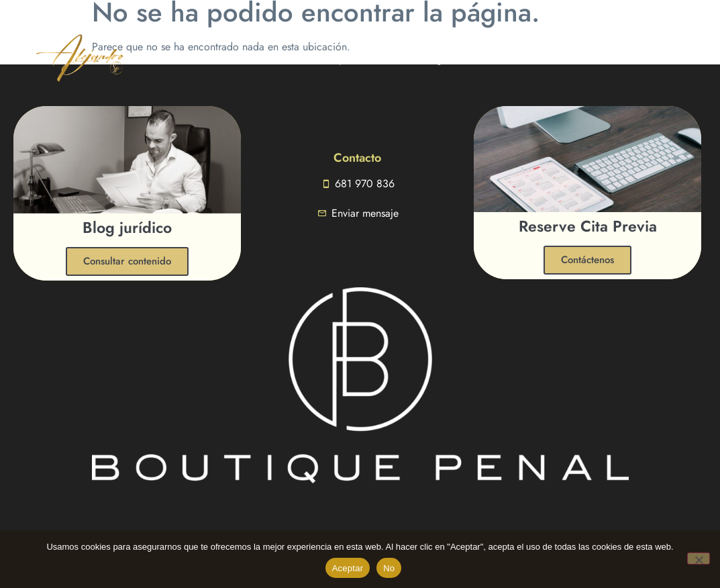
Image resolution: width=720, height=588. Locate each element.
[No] (699, 558)
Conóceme (283, 59)
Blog (432, 59)
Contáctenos (587, 260)
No (389, 568)
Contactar (477, 59)
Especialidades (367, 59)
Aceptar (348, 568)
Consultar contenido (127, 261)
